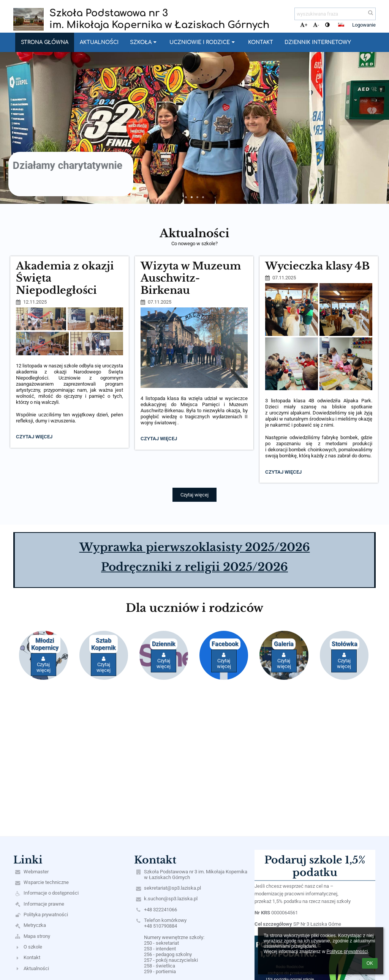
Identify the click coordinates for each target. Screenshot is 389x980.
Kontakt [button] (261, 42)
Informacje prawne (44, 904)
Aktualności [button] (99, 42)
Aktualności (36, 968)
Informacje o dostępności (51, 893)
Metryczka (35, 925)
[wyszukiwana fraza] (335, 14)
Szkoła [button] (144, 42)
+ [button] (304, 25)
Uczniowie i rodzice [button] (203, 42)
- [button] (316, 25)
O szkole (33, 947)
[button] (341, 25)
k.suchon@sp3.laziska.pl (171, 899)
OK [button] (370, 963)
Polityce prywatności (347, 952)
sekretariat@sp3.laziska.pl (172, 888)
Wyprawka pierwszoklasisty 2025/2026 (195, 547)
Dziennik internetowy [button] (318, 42)
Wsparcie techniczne (46, 882)
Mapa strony (37, 936)
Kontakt (32, 957)
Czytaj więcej (36, 438)
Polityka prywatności (46, 915)
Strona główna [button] (45, 42)
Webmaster (36, 872)
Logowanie (364, 25)
